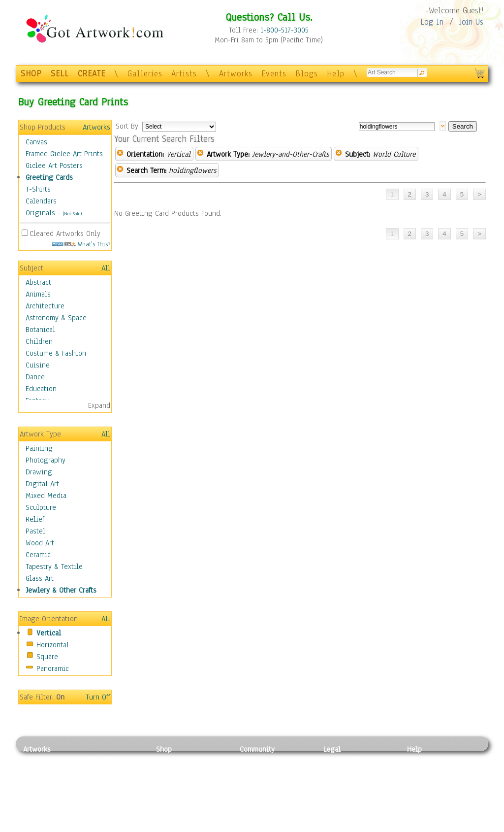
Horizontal (53, 645)
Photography (46, 460)
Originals (40, 213)
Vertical (49, 633)
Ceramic (38, 555)
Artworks (236, 74)
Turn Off (98, 697)
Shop (164, 749)
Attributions (340, 782)
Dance (35, 377)
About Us (421, 782)
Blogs (307, 74)
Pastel (35, 531)
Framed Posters (180, 771)
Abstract (38, 282)
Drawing (39, 472)
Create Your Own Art (188, 827)
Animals (38, 294)
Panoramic (53, 668)
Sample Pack (427, 771)
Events (274, 74)
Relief (35, 519)
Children (39, 341)
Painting (39, 448)
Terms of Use (344, 771)
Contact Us (424, 760)
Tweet (417, 827)
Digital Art (42, 484)
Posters (168, 782)
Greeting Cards (49, 177)
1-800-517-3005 (284, 30)
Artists (184, 74)
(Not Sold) (72, 214)
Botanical (40, 330)
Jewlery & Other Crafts (61, 590)
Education (41, 389)
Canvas (36, 142)
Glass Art (40, 578)
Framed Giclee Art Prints (64, 154)
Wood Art (40, 543)
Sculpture (41, 507)
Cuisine (38, 365)
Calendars (41, 201)
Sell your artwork (267, 804)
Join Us (471, 22)
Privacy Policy (346, 760)
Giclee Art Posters (54, 166)
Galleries (145, 74)
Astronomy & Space (56, 318)
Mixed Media (46, 496)
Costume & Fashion (56, 353)
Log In (432, 22)
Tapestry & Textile (54, 566)
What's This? (81, 244)
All (106, 268)
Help (336, 74)
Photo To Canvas (182, 760)
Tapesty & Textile (114, 804)
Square (47, 657)
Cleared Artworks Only (65, 233)
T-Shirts (38, 189)
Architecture (45, 306)
